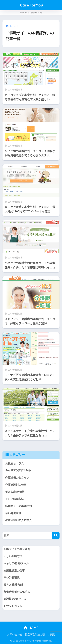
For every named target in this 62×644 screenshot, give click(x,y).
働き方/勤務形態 (15, 492)
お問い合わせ (15, 635)
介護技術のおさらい (17, 478)
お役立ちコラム (15, 463)
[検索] (56, 535)
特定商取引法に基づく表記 (40, 635)
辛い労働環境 (13, 513)
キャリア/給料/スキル (18, 470)
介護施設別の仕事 (16, 485)
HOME (31, 628)
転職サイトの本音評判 (19, 506)
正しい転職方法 (15, 499)
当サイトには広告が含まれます (31, 13)
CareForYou (31, 5)
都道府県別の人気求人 (19, 520)
